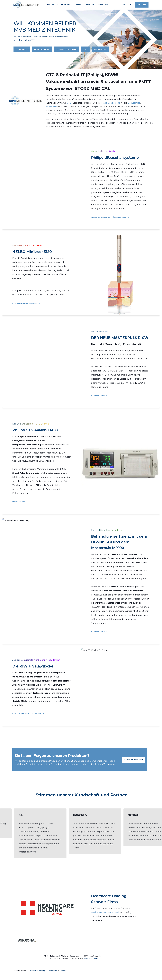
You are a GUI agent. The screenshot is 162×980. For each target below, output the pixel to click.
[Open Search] (124, 5)
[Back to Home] (26, 5)
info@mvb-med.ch (92, 959)
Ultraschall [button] (22, 49)
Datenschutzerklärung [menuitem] (37, 971)
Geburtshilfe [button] (100, 49)
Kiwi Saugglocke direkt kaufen (28, 714)
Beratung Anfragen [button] (134, 760)
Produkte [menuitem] (66, 5)
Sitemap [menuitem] (63, 971)
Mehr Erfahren (99, 396)
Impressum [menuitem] (53, 971)
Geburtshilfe (134, 103)
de (130, 5)
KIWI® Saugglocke (111, 103)
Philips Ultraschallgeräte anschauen (110, 217)
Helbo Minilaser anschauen (26, 303)
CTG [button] (85, 49)
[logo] (30, 959)
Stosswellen (52, 106)
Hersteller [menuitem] (52, 5)
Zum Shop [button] (142, 5)
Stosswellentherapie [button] (67, 49)
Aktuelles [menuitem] (102, 5)
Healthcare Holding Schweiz (105, 912)
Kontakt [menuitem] (90, 5)
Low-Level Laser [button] (42, 49)
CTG (69, 103)
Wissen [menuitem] (78, 5)
